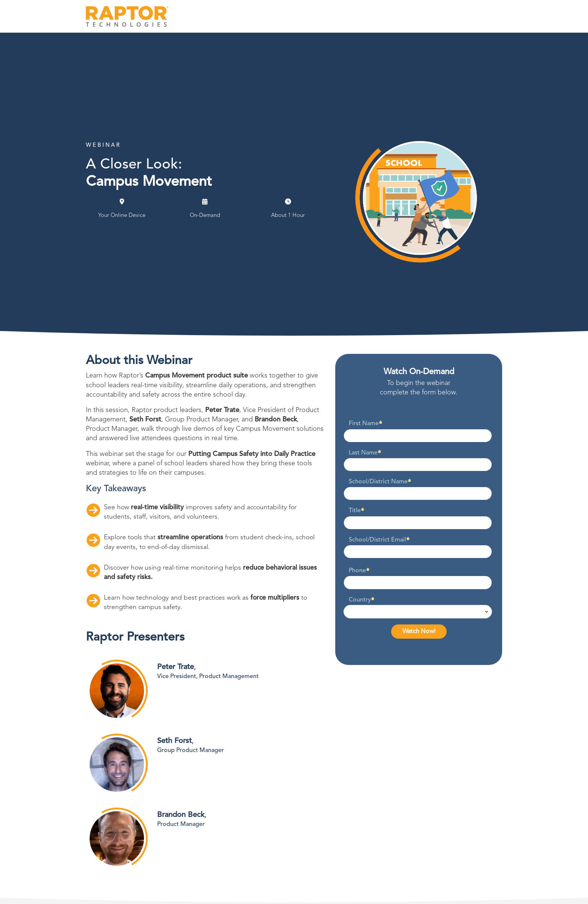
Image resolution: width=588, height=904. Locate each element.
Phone (357, 571)
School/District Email (377, 540)
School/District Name (378, 482)
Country (360, 600)
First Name (364, 424)
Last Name (363, 453)
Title (355, 511)
